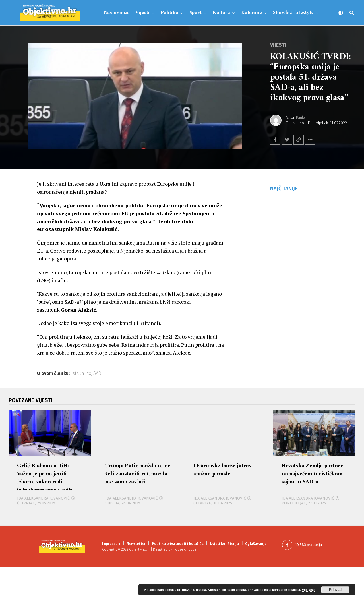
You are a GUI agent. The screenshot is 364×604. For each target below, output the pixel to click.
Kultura (221, 13)
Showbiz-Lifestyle (293, 13)
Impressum (111, 580)
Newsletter (136, 580)
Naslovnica (116, 13)
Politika (169, 13)
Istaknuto (81, 373)
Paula (301, 118)
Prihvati (335, 590)
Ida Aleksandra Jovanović (43, 535)
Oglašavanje (256, 580)
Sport (196, 13)
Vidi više (308, 590)
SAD (97, 373)
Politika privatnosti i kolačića (178, 580)
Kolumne (252, 13)
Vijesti (142, 13)
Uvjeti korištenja (224, 580)
